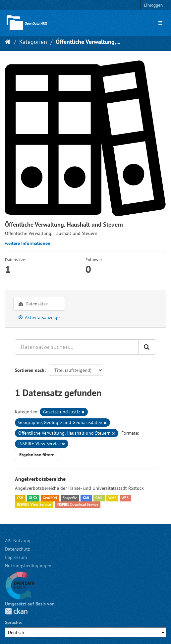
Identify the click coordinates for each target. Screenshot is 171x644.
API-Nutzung (18, 541)
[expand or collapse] (160, 23)
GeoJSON (50, 498)
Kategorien (33, 42)
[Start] (8, 42)
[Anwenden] (147, 347)
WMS (112, 498)
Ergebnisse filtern (37, 455)
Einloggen (153, 5)
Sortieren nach (30, 370)
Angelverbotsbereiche (40, 479)
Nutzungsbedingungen (28, 566)
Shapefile (70, 498)
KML (86, 498)
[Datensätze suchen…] (77, 347)
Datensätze (33, 304)
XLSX (33, 498)
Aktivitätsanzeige (39, 317)
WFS (125, 498)
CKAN (16, 611)
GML (99, 498)
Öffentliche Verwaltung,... (88, 42)
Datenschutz (17, 549)
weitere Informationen (28, 243)
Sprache (13, 622)
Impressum (16, 557)
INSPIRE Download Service (78, 504)
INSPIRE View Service (34, 504)
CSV (20, 498)
